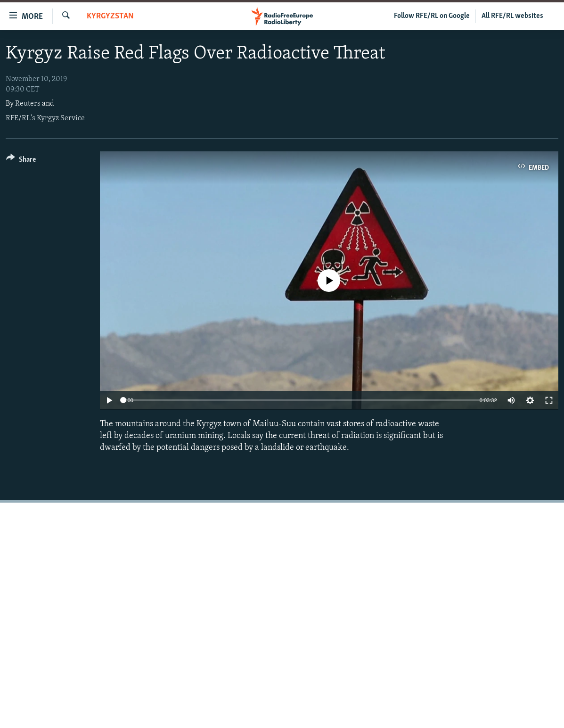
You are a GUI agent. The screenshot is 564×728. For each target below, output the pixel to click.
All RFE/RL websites (512, 16)
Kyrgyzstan (110, 16)
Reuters (28, 104)
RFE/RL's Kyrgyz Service (45, 118)
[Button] (21, 161)
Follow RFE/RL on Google (432, 16)
